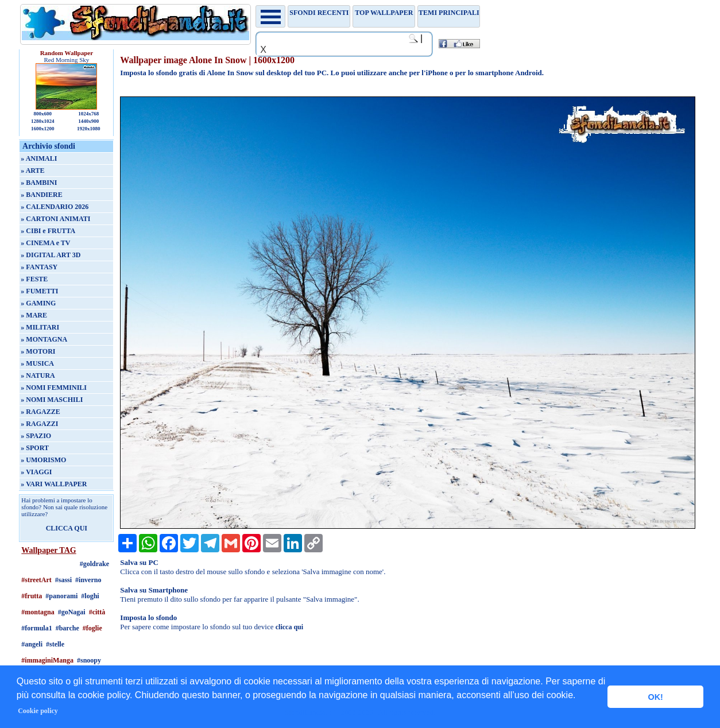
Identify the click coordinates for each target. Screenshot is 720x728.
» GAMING (38, 303)
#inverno (88, 580)
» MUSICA (37, 363)
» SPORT (35, 448)
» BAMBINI (39, 183)
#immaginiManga (47, 660)
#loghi (90, 596)
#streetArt (36, 580)
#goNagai (72, 612)
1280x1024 (43, 121)
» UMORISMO (43, 460)
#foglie (92, 628)
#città (97, 612)
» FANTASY (39, 267)
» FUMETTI (39, 291)
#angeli (32, 644)
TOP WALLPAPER (384, 13)
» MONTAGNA (44, 339)
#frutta (32, 596)
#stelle (55, 644)
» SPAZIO (36, 436)
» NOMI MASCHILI (52, 400)
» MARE (34, 315)
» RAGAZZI (39, 424)
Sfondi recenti (319, 13)
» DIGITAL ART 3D (51, 255)
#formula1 (36, 628)
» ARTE (32, 171)
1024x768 (88, 114)
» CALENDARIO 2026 (55, 207)
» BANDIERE (41, 195)
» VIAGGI (36, 472)
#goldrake (94, 564)
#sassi (63, 580)
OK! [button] (655, 697)
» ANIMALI (39, 158)
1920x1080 (89, 129)
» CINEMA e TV (45, 243)
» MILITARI (40, 327)
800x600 (43, 114)
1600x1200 (43, 129)
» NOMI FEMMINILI (54, 388)
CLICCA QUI (67, 528)
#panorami (61, 596)
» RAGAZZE (40, 412)
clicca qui (289, 627)
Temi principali (449, 13)
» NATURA (38, 375)
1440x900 (88, 121)
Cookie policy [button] (38, 711)
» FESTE (34, 279)
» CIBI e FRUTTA (48, 231)
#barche (67, 628)
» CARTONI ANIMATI (55, 219)
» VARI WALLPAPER (54, 484)
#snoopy (89, 660)
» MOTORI (38, 351)
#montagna (38, 612)
